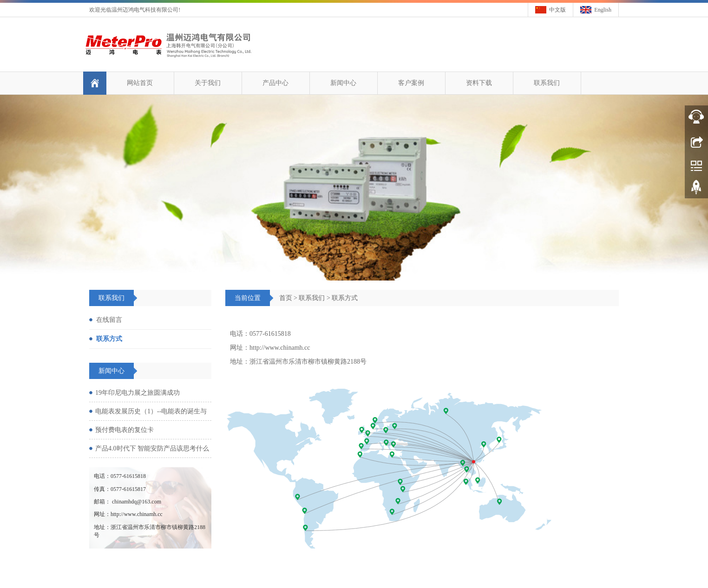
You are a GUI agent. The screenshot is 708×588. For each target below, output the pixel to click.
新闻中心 (343, 83)
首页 (286, 298)
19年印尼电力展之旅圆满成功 (138, 393)
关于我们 (207, 83)
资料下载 (479, 83)
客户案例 (411, 83)
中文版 (557, 10)
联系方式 (345, 298)
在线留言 (109, 320)
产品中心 (275, 83)
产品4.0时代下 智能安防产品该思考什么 (152, 448)
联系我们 (546, 83)
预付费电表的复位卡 (125, 430)
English (603, 10)
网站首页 (139, 83)
